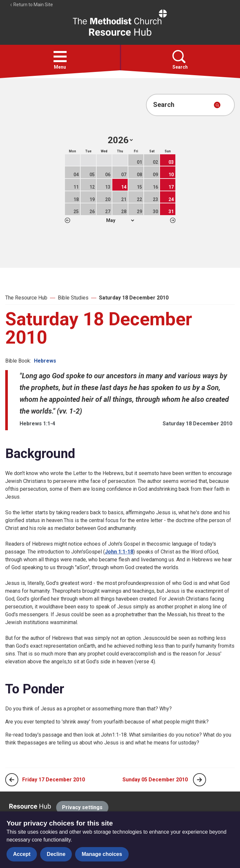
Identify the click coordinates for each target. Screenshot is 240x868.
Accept (22, 854)
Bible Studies (73, 298)
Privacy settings (82, 807)
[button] (60, 57)
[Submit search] (217, 105)
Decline (56, 854)
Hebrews (45, 361)
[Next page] (200, 780)
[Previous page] (12, 780)
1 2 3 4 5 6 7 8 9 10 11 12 (120, 220)
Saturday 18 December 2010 (134, 298)
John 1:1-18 (119, 552)
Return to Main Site (31, 5)
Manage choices (102, 854)
